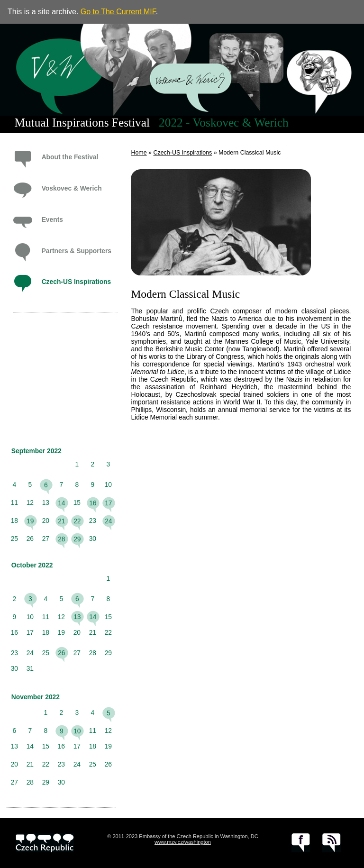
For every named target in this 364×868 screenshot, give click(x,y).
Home (139, 153)
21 (61, 521)
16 (93, 503)
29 (77, 539)
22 (77, 521)
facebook (301, 843)
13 (77, 617)
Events (52, 219)
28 (61, 539)
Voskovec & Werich (72, 188)
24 (108, 521)
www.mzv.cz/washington (183, 842)
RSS (332, 843)
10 (77, 731)
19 (30, 521)
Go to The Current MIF (118, 12)
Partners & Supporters (77, 251)
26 (61, 653)
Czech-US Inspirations (77, 282)
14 (61, 503)
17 (108, 503)
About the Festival (70, 157)
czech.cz (45, 843)
